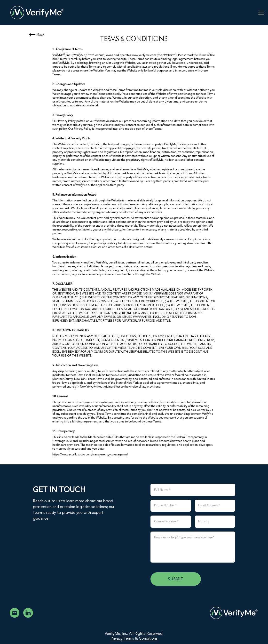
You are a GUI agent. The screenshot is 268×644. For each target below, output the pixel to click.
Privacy (117, 639)
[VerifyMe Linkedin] (28, 613)
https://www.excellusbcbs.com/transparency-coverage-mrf (90, 455)
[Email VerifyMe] (15, 613)
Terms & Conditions (141, 639)
